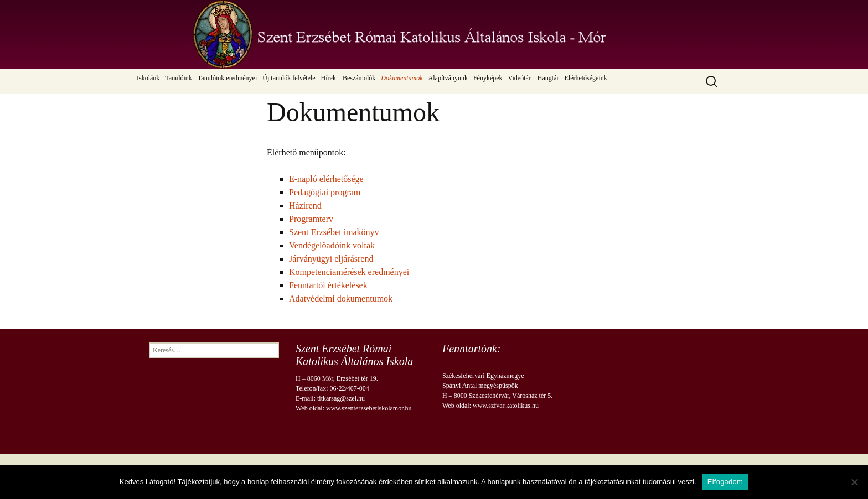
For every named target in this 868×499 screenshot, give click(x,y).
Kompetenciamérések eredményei (349, 272)
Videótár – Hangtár (534, 78)
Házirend (305, 206)
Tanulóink (179, 78)
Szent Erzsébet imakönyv (334, 232)
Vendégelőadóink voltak (332, 245)
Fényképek (488, 78)
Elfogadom (725, 482)
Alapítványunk (448, 78)
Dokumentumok (402, 78)
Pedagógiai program (325, 192)
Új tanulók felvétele (289, 78)
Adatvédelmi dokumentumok (341, 298)
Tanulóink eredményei (227, 78)
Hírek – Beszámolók (348, 78)
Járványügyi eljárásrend (331, 259)
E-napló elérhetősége (326, 179)
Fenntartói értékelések (328, 285)
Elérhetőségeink (585, 78)
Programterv (311, 219)
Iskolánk (148, 78)
